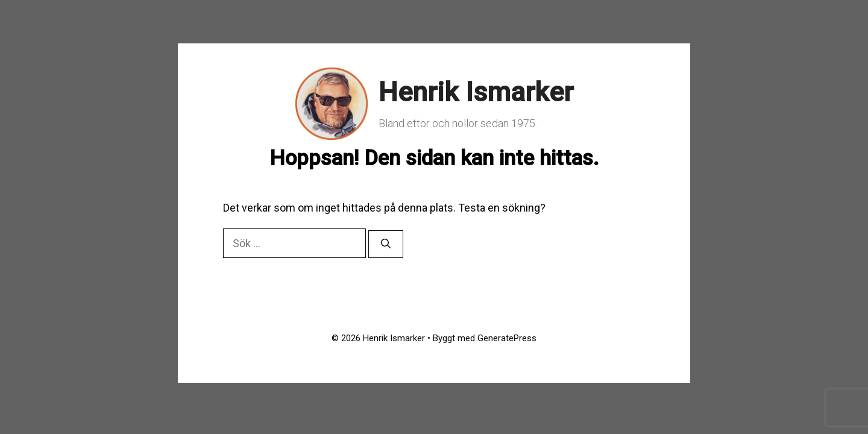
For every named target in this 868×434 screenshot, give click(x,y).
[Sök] (386, 244)
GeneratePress (507, 338)
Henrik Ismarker (476, 92)
